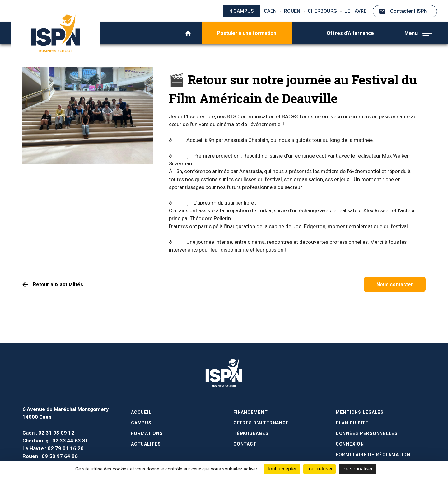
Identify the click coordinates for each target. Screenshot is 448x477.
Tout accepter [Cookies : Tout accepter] (282, 469)
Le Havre (355, 11)
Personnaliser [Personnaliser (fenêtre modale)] (357, 469)
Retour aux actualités (58, 284)
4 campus (242, 11)
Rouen (292, 11)
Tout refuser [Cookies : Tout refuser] (320, 469)
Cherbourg (322, 11)
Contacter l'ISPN (409, 11)
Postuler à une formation (247, 33)
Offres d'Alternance (350, 33)
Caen (270, 11)
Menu (418, 33)
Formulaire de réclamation (373, 455)
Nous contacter (395, 284)
